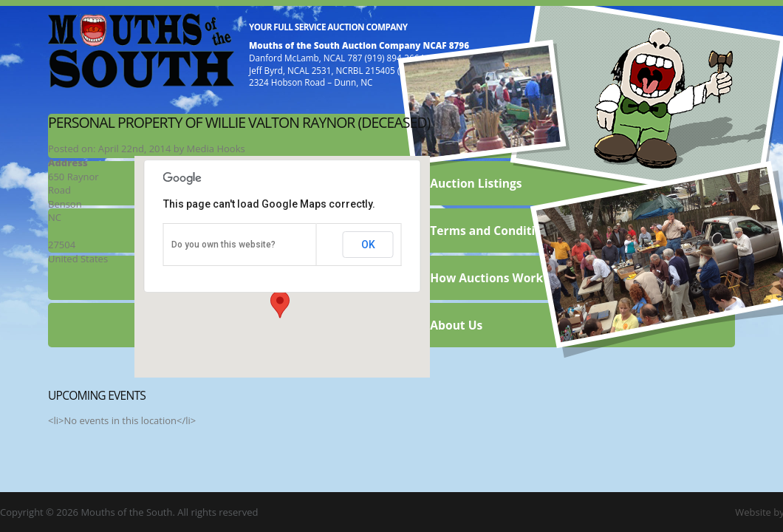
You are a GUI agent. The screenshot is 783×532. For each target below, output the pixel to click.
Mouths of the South (141, 50)
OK (368, 245)
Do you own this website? (223, 245)
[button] (280, 304)
